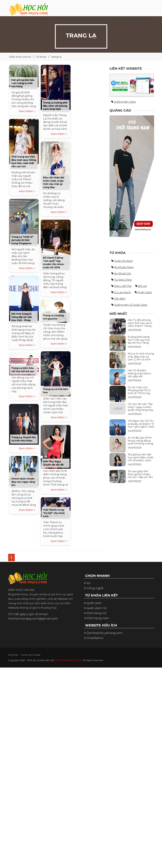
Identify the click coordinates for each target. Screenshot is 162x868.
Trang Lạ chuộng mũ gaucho (53, 317)
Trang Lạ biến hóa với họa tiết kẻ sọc (23, 370)
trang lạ (56, 57)
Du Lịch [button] (115, 18)
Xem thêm (27, 111)
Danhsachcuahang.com (105, 633)
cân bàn (120, 298)
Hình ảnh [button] (131, 18)
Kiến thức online (20, 57)
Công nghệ (95, 589)
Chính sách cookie (28, 655)
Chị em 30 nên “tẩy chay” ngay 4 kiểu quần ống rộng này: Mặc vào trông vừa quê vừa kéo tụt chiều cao (141, 411)
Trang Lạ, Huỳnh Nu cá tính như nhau (24, 439)
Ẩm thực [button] (100, 18)
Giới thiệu (12, 655)
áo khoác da (123, 273)
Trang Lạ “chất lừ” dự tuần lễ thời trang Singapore (22, 240)
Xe (89, 584)
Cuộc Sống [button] (62, 18)
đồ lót (142, 286)
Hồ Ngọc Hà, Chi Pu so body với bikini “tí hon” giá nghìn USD (141, 424)
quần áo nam (124, 261)
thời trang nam (98, 619)
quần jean (145, 292)
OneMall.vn (95, 638)
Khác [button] (145, 18)
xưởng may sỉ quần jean (131, 305)
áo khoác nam (124, 267)
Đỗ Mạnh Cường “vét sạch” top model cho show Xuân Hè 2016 (53, 263)
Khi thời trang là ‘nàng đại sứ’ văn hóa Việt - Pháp (22, 317)
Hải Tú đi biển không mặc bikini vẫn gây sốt (139, 373)
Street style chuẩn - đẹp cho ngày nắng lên (24, 482)
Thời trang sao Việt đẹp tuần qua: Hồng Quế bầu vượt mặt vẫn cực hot (24, 161)
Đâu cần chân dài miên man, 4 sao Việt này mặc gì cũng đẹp (54, 182)
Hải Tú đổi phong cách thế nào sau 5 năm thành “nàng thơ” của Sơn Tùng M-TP (140, 326)
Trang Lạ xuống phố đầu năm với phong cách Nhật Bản (55, 106)
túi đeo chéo (123, 280)
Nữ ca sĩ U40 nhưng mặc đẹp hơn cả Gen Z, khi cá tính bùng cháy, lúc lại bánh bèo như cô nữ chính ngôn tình (141, 361)
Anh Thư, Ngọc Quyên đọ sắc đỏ (53, 463)
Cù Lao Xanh (123, 292)
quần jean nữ (97, 609)
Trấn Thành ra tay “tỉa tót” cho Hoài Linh (54, 513)
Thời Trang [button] (82, 18)
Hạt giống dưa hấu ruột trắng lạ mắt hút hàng (23, 83)
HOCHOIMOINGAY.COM (68, 660)
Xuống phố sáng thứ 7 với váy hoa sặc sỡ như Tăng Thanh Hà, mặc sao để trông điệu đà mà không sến (140, 344)
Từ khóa (41, 57)
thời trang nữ (96, 614)
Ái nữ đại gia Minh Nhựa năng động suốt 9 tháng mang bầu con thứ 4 (140, 442)
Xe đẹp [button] (45, 18)
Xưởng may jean (125, 102)
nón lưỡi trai (123, 286)
